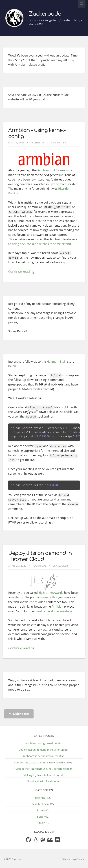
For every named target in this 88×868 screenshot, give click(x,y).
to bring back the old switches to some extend (40, 244)
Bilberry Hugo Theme (73, 859)
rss (19, 859)
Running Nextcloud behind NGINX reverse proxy (43, 762)
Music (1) (43, 823)
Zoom (33, 602)
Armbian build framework (55, 170)
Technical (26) (43, 798)
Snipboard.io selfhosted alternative (43, 756)
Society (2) (43, 817)
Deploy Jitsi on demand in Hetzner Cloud (40, 556)
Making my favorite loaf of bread (43, 775)
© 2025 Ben (10, 859)
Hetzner (46, 630)
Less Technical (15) (43, 804)
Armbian (57, 607)
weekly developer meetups (54, 611)
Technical (38, 143)
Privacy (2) (43, 810)
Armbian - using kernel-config (43, 743)
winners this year (52, 597)
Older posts (19, 714)
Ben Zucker (59, 143)
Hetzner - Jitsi (56, 362)
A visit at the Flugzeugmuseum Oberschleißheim (43, 769)
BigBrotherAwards (51, 593)
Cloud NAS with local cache (43, 781)
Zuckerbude (45, 14)
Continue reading (21, 272)
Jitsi (68, 625)
